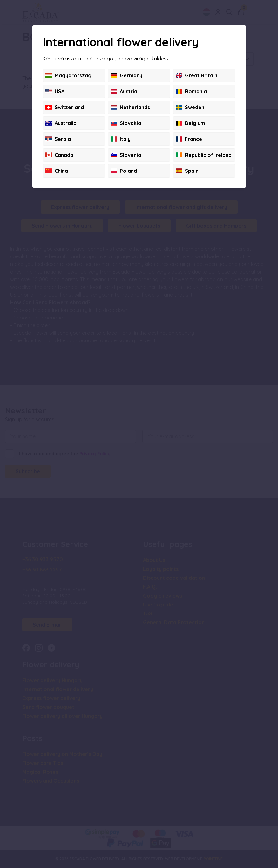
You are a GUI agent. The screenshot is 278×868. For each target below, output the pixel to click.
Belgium (190, 123)
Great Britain (197, 75)
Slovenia (126, 155)
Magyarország (68, 75)
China (57, 171)
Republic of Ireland (204, 155)
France (189, 139)
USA (55, 91)
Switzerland (65, 107)
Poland (124, 171)
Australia (61, 123)
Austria (124, 91)
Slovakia (126, 123)
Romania (191, 91)
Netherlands (130, 107)
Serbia (58, 139)
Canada (59, 155)
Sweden (190, 107)
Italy (121, 139)
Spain (187, 171)
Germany (126, 75)
